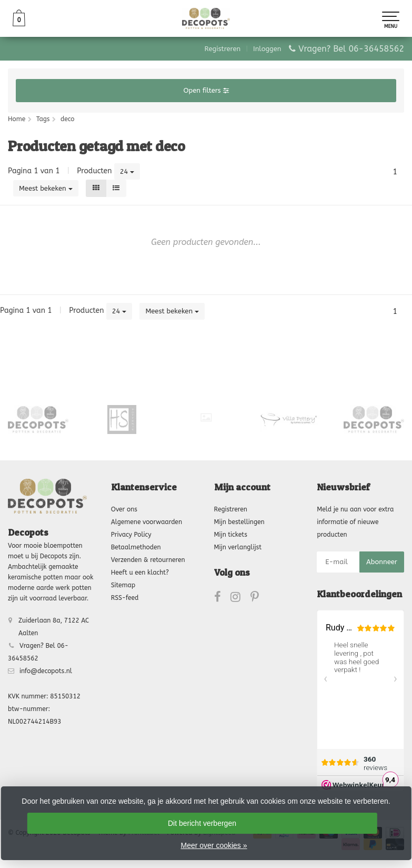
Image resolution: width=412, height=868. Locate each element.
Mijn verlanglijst (238, 547)
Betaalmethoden (136, 547)
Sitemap (123, 585)
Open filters (206, 90)
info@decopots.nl (46, 671)
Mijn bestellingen (239, 522)
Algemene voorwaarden (147, 522)
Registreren (223, 49)
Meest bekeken (46, 188)
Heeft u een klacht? (140, 573)
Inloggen (267, 49)
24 (127, 171)
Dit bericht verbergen (202, 823)
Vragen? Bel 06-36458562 (351, 49)
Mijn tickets (231, 535)
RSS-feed (125, 598)
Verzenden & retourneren (148, 560)
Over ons (124, 509)
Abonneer (382, 562)
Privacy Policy (131, 535)
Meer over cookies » (214, 845)
